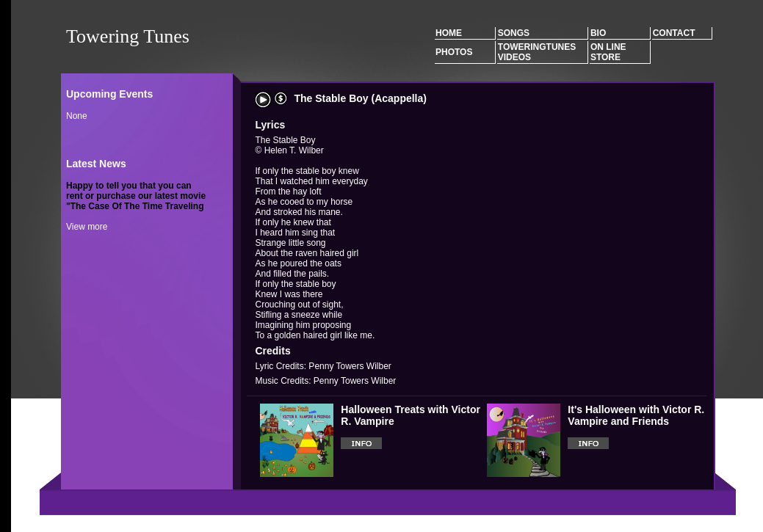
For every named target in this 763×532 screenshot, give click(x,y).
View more (87, 227)
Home (449, 33)
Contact (674, 33)
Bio (598, 33)
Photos (454, 52)
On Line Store (608, 52)
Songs (514, 33)
